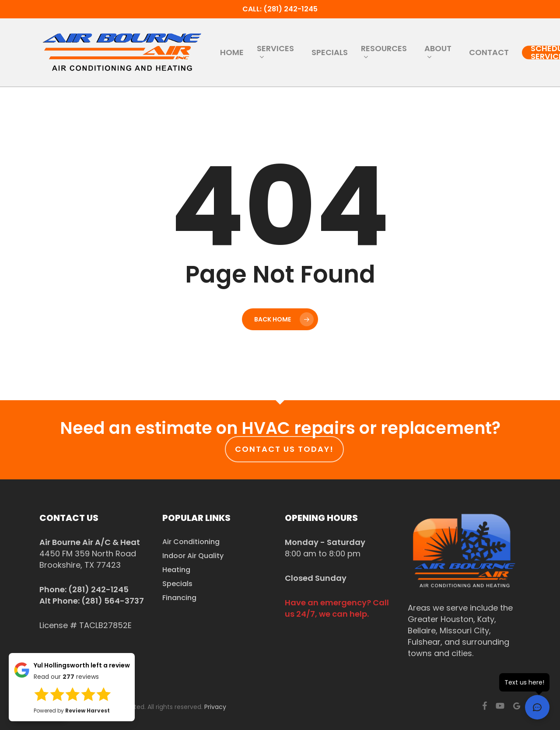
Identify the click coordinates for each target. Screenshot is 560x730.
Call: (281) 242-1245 (280, 9)
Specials (177, 584)
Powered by (72, 711)
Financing (179, 598)
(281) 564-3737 (113, 601)
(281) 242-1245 (98, 589)
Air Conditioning (191, 542)
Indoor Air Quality (193, 556)
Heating (176, 570)
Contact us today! (284, 449)
